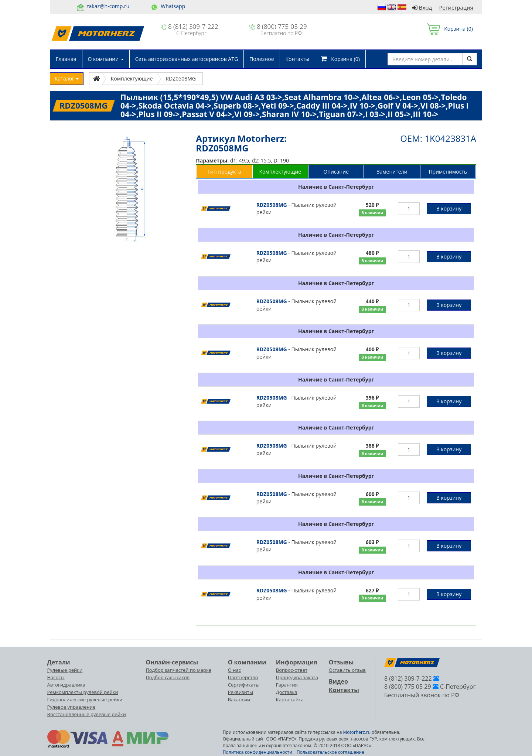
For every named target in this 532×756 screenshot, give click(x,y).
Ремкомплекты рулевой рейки (83, 692)
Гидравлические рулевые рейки (85, 699)
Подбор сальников (168, 677)
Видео (338, 681)
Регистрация (456, 7)
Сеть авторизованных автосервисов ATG (187, 59)
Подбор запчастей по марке (178, 670)
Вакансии (239, 699)
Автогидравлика (66, 685)
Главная (66, 59)
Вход (423, 7)
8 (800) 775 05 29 (408, 687)
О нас (234, 670)
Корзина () (450, 29)
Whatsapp (173, 6)
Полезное (262, 59)
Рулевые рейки (65, 670)
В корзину (449, 208)
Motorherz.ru (357, 732)
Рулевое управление (71, 707)
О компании (106, 59)
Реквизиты (241, 692)
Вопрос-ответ (292, 670)
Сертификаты (244, 685)
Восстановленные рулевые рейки (87, 714)
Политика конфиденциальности (258, 752)
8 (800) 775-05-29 (282, 26)
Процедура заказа (297, 677)
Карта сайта (290, 699)
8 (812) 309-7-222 (193, 26)
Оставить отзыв (347, 670)
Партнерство (243, 677)
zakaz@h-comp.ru (108, 6)
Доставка (287, 692)
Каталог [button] (67, 78)
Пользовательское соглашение (330, 752)
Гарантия (287, 685)
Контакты (298, 59)
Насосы (56, 677)
